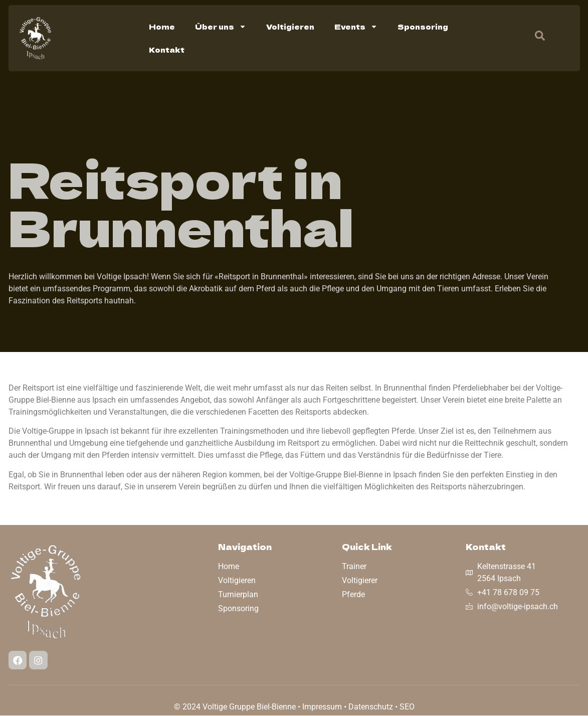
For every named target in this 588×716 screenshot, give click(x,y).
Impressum (322, 707)
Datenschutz (371, 707)
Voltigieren (290, 27)
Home (162, 27)
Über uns (221, 27)
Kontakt (167, 50)
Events (356, 27)
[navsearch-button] (535, 38)
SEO (407, 707)
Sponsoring (423, 27)
